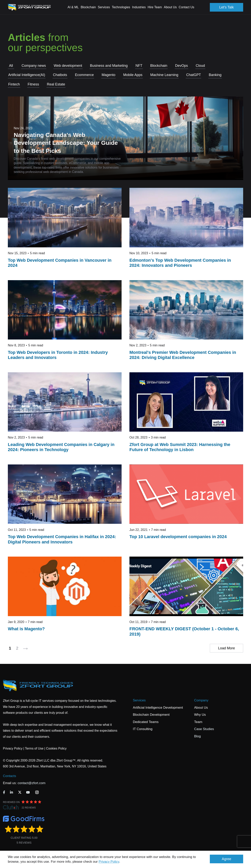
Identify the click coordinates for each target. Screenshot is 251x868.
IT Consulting (143, 729)
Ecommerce (84, 75)
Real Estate (56, 84)
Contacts (10, 776)
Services (139, 700)
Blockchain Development (151, 715)
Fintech (14, 84)
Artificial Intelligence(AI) (27, 75)
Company (201, 700)
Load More (226, 648)
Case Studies (204, 729)
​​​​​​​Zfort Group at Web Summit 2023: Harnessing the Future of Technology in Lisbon (180, 447)
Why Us (200, 715)
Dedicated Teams (146, 722)
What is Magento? (26, 629)
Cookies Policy (56, 748)
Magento (108, 75)
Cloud (200, 66)
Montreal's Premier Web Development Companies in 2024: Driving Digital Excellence (183, 355)
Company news (34, 66)
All (11, 66)
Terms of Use (34, 748)
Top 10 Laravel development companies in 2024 (178, 537)
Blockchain (159, 66)
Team (198, 722)
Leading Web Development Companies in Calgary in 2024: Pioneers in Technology (61, 447)
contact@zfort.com (32, 783)
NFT (139, 66)
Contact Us (186, 7)
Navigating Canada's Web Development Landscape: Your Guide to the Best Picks (66, 143)
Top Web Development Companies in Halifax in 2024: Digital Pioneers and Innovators (62, 539)
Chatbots (60, 75)
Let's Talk (226, 7)
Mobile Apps (133, 75)
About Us (201, 708)
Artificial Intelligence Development (158, 708)
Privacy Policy (109, 862)
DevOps (181, 66)
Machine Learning (164, 75)
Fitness (33, 84)
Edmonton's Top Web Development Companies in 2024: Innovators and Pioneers (180, 263)
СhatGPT (193, 75)
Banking (215, 75)
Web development (68, 66)
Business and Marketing (109, 66)
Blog (197, 736)
